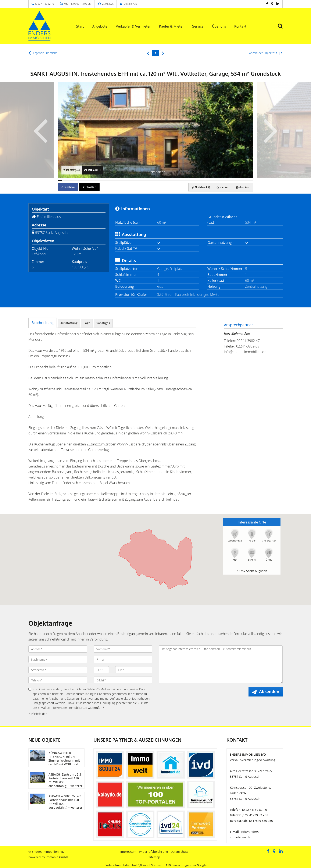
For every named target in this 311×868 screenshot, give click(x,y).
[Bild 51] (251, 180)
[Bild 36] (194, 180)
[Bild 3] (68, 180)
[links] (148, 53)
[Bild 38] (201, 180)
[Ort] (134, 670)
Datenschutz (179, 852)
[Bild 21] (136, 180)
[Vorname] (123, 649)
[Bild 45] (228, 180)
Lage (87, 323)
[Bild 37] (197, 180)
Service (198, 26)
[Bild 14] (110, 180)
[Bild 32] (178, 180)
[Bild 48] (239, 180)
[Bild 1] (60, 180)
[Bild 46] (232, 180)
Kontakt (240, 26)
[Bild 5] (75, 180)
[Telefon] (58, 680)
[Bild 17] (121, 180)
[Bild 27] (159, 180)
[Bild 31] (175, 180)
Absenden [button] (269, 692)
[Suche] (282, 29)
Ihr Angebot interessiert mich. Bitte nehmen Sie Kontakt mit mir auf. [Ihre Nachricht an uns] (221, 665)
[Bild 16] (117, 180)
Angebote (100, 26)
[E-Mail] (123, 680)
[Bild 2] (64, 180)
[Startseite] (47, 26)
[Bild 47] (236, 180)
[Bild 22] (140, 180)
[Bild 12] (102, 180)
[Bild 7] (83, 180)
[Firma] (123, 659)
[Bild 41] (213, 180)
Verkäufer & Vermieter (133, 26)
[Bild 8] (87, 180)
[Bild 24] (148, 180)
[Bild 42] (217, 180)
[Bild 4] (71, 180)
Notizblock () (201, 187)
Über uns (219, 26)
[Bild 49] (243, 180)
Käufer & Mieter (171, 26)
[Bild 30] (171, 180)
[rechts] (163, 53)
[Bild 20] (133, 180)
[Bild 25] (152, 180)
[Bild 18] (125, 180)
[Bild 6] (79, 180)
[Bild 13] (106, 180)
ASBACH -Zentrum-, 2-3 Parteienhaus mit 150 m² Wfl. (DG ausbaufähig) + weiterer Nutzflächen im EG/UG (65, 782)
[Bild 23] (144, 180)
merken (223, 187)
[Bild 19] (129, 180)
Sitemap (154, 857)
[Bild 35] (190, 180)
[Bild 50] (247, 180)
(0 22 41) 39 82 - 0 (44, 4)
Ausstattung (69, 323)
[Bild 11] (98, 180)
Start (80, 26)
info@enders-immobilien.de (245, 352)
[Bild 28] (163, 180)
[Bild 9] (90, 180)
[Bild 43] (220, 180)
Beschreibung (43, 323)
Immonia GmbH (57, 857)
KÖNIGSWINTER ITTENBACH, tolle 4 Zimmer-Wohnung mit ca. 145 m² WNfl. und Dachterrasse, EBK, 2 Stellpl (64, 762)
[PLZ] (101, 670)
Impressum (128, 852)
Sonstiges (103, 323)
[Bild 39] (205, 180)
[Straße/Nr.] (58, 670)
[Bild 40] (209, 180)
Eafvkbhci (39, 254)
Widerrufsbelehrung (153, 852)
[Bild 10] (94, 180)
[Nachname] (58, 659)
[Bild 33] (182, 180)
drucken (243, 187)
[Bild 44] (224, 180)
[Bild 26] (155, 180)
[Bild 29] (167, 180)
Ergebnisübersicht (43, 53)
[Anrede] (58, 649)
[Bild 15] (113, 180)
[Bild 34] (186, 180)
